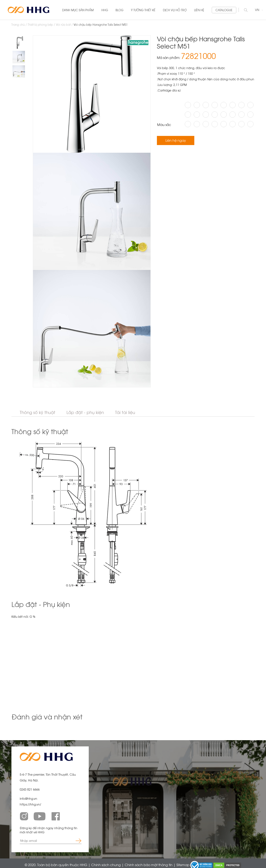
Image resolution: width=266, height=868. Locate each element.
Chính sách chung (106, 865)
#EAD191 (206, 115)
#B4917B (241, 115)
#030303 (188, 115)
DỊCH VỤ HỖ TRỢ (175, 10)
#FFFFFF (206, 105)
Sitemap (183, 865)
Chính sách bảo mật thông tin (149, 865)
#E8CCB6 (233, 115)
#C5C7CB (224, 124)
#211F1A (197, 105)
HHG (105, 10)
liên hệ (199, 10)
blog (119, 10)
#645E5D (206, 124)
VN (259, 10)
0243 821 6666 (30, 789)
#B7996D (233, 105)
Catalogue (224, 10)
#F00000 (241, 105)
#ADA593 (250, 115)
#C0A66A (250, 105)
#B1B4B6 (188, 105)
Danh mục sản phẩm (78, 10)
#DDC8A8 (241, 124)
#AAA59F (188, 124)
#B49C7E (224, 115)
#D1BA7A (224, 105)
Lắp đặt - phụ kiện (85, 412)
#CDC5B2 (233, 124)
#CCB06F (215, 115)
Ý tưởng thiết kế (143, 10)
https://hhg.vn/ (30, 804)
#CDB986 (197, 115)
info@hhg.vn (28, 799)
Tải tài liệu (125, 412)
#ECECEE (215, 124)
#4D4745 (215, 105)
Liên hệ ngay (176, 140)
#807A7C (197, 124)
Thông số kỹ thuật (38, 412)
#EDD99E (250, 124)
